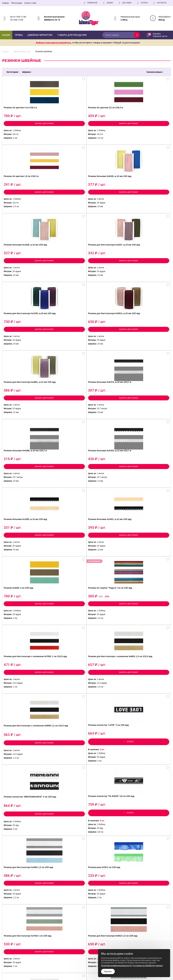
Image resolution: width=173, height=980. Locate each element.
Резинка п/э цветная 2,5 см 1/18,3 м (64, 116)
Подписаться (165, 922)
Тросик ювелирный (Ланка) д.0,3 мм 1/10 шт (149, 661)
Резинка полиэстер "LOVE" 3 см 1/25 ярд (150, 424)
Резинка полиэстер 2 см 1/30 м (23, 819)
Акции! (108, 3)
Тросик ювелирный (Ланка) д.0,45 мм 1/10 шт (65, 661)
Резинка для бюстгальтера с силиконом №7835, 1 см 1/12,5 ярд (23, 425)
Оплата (142, 3)
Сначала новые (155, 72)
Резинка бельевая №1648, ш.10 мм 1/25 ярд (21, 193)
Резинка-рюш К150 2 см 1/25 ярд (149, 504)
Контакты (160, 3)
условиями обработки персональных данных (148, 929)
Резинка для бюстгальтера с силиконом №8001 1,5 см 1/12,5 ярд (65, 425)
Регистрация (17, 3)
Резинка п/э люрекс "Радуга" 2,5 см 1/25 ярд (150, 346)
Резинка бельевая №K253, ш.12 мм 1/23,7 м (148, 269)
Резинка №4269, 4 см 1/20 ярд (105, 346)
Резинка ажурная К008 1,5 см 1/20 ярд (65, 739)
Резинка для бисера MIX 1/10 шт (23, 739)
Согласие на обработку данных (148, 966)
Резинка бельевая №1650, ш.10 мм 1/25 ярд (21, 346)
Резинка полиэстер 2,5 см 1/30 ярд (64, 819)
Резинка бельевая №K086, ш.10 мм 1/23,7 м (106, 269)
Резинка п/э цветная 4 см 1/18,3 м (21, 116)
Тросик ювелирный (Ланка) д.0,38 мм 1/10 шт (107, 661)
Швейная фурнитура (40, 35)
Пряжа (19, 35)
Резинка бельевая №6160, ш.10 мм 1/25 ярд (148, 116)
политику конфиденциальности (156, 931)
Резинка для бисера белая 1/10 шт (22, 661)
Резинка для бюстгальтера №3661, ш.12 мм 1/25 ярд (22, 269)
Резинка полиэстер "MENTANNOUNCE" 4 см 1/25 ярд (23, 505)
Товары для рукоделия (72, 35)
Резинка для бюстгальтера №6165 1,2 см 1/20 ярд (106, 584)
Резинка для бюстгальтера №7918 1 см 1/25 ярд (22, 584)
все (97, 867)
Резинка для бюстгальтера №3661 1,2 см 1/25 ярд (106, 504)
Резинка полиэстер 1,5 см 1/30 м (148, 739)
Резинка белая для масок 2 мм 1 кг (106, 738)
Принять (108, 971)
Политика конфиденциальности (91, 938)
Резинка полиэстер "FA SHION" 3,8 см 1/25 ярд (62, 504)
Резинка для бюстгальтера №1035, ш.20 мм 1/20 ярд (106, 193)
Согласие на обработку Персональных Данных (97, 941)
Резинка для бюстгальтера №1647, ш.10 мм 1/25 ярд (64, 193)
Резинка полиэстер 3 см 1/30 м (149, 819)
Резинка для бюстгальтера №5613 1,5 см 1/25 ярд (64, 584)
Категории (13, 72)
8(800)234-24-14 (52, 20)
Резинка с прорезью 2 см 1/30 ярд (105, 819)
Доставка (125, 3)
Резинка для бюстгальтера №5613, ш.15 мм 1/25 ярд (148, 193)
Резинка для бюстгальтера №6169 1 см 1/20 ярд (148, 584)
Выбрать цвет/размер (23, 131)
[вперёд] (106, 867)
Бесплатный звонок (54, 17)
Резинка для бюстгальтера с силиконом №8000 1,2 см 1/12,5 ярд (107, 425)
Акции (6, 35)
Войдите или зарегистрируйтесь (54, 43)
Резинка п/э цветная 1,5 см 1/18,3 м (106, 116)
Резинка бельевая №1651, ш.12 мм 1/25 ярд (64, 346)
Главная (5, 3)
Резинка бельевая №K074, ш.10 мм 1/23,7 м (64, 269)
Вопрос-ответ (31, 3)
